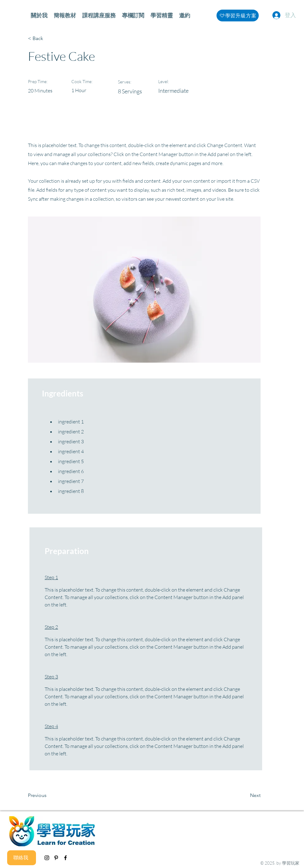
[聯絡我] (22, 858)
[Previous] (48, 796)
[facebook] (65, 858)
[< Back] (48, 38)
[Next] (245, 796)
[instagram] (47, 858)
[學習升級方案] (238, 16)
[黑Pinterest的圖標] (56, 858)
